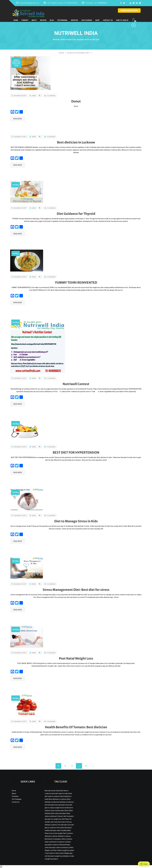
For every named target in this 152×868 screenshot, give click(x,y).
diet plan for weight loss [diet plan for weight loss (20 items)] (53, 819)
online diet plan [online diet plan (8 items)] (50, 848)
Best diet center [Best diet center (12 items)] (50, 791)
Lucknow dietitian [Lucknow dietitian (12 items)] (58, 836)
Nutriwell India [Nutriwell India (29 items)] (65, 845)
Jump (16, 65)
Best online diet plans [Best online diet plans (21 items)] (59, 813)
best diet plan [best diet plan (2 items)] (49, 805)
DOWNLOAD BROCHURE (129, 11)
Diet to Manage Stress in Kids (76, 521)
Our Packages (17, 799)
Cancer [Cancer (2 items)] (60, 816)
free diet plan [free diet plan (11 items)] (62, 825)
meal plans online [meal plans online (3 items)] (59, 839)
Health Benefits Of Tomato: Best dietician (76, 727)
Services (76, 18)
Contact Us (110, 18)
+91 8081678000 (71, 3)
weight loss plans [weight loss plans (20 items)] (51, 859)
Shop (99, 18)
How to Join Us (124, 18)
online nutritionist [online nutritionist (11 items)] (62, 848)
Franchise (15, 796)
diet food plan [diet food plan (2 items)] (68, 816)
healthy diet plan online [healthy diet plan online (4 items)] (53, 830)
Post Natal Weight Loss (76, 658)
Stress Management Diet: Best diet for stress (76, 590)
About (35, 18)
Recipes (44, 18)
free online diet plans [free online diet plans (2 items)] (64, 828)
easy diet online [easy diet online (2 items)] (60, 822)
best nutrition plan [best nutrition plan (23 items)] (58, 811)
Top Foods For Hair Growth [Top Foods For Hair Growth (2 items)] (54, 853)
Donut (76, 101)
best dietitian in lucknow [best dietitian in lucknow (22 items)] (65, 802)
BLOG (53, 18)
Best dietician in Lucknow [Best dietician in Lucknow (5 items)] (58, 799)
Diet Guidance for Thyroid (76, 214)
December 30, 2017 (19, 96)
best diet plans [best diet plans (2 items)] (60, 805)
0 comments (50, 96)
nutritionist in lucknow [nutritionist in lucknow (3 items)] (57, 842)
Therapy (25, 18)
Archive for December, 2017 (78, 53)
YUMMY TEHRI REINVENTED (76, 283)
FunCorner (16, 64)
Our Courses (88, 18)
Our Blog (16, 185)
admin (33, 96)
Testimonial (63, 18)
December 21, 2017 (19, 137)
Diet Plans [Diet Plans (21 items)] (66, 819)
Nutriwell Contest (76, 384)
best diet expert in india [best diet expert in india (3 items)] (60, 793)
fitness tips (16, 62)
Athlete (16, 60)
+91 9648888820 (100, 3)
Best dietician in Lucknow (76, 142)
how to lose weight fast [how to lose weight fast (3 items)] (58, 833)
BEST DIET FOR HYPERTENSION (76, 452)
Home (16, 18)
